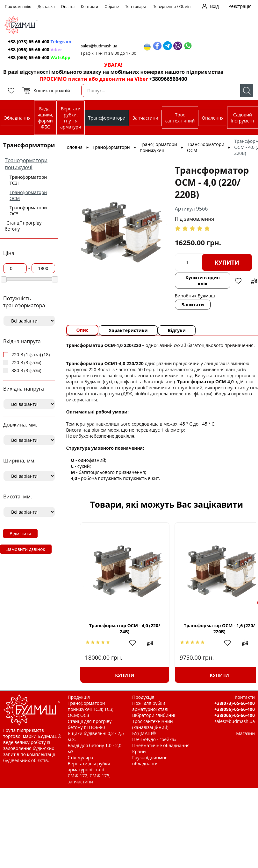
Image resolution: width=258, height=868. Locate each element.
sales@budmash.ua (99, 46)
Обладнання (17, 118)
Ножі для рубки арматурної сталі (150, 706)
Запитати (193, 305)
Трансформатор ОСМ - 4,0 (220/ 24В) (122, 628)
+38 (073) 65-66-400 (40, 42)
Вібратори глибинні (154, 715)
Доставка (46, 7)
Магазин (245, 733)
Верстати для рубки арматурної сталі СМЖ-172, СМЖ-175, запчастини (89, 773)
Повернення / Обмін (172, 7)
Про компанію (18, 7)
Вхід (214, 6)
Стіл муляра (81, 757)
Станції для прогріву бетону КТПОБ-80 (90, 724)
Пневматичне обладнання (161, 745)
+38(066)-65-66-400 (235, 715)
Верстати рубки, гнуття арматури (71, 118)
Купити (227, 262)
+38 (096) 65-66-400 (35, 49)
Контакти (90, 7)
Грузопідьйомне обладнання (150, 760)
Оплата (68, 7)
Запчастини (145, 118)
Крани (139, 751)
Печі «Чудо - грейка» (154, 739)
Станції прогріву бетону (23, 226)
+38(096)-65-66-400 (235, 709)
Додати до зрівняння (254, 281)
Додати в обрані (238, 281)
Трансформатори (107, 118)
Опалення (213, 118)
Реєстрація (240, 6)
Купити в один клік (203, 281)
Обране (112, 7)
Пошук (247, 90)
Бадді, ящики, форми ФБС (45, 118)
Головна (74, 147)
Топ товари (136, 7)
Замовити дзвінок (26, 549)
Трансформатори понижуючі (26, 164)
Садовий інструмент (243, 118)
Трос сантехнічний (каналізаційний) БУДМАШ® (153, 727)
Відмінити (20, 534)
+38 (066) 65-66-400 (39, 57)
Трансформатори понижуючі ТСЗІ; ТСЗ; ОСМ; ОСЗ (91, 709)
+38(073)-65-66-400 (235, 703)
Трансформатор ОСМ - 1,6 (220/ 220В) (211, 628)
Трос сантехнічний (180, 118)
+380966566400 (168, 79)
